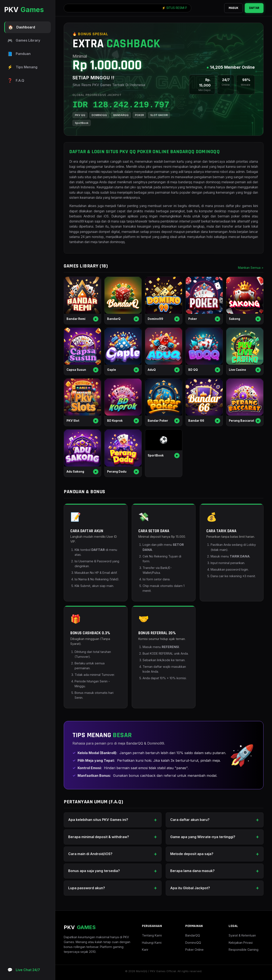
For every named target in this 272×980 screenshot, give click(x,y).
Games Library (24, 41)
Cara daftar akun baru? (190, 820)
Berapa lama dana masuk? (192, 871)
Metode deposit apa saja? (192, 854)
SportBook (82, 123)
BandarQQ (193, 935)
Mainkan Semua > (251, 268)
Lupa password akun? (87, 888)
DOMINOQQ (99, 115)
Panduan (19, 54)
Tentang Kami (152, 935)
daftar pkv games (239, 206)
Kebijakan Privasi (241, 943)
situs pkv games (150, 167)
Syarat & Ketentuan (242, 935)
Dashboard (22, 27)
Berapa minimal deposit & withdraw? (99, 837)
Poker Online (194, 950)
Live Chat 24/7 (24, 970)
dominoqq (117, 242)
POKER (139, 115)
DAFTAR (254, 8)
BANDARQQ (121, 115)
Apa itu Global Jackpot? (190, 888)
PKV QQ (80, 115)
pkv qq (136, 187)
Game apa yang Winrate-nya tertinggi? (203, 837)
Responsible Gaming (244, 950)
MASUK (233, 8)
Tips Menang (22, 67)
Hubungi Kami (152, 943)
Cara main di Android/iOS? (90, 854)
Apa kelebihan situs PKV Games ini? (98, 820)
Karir (145, 950)
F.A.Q (16, 80)
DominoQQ (193, 943)
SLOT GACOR (159, 115)
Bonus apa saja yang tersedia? (94, 871)
